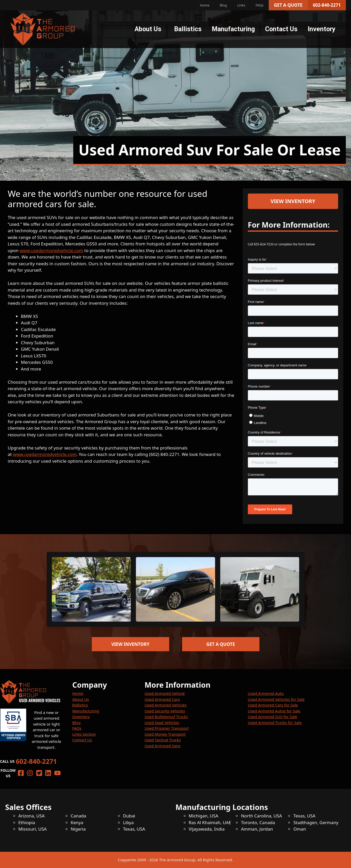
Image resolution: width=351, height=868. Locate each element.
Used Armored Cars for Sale (273, 705)
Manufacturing (233, 29)
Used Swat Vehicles (162, 722)
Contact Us (281, 29)
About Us (148, 29)
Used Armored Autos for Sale (274, 711)
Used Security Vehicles (165, 711)
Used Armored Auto (266, 693)
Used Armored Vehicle (165, 693)
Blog (223, 5)
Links (241, 5)
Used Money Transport (165, 734)
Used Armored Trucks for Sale (275, 722)
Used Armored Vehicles (165, 705)
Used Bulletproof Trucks (166, 717)
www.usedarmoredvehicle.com (51, 250)
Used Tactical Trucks (163, 740)
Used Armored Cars (162, 699)
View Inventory (293, 201)
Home (205, 5)
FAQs (260, 5)
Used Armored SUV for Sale (273, 717)
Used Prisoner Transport (166, 728)
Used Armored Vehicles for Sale (276, 699)
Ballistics (188, 29)
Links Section (84, 734)
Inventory (322, 29)
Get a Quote (288, 5)
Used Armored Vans (162, 746)
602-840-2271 (327, 5)
